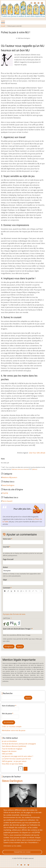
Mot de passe (7, 714)
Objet (5, 580)
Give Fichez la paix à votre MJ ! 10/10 (17, 461)
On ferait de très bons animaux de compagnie (19, 744)
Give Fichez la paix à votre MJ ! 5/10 (10, 461)
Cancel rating (2, 461)
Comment (7, 588)
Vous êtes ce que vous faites (12, 764)
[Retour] (35, 469)
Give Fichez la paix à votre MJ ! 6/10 (11, 461)
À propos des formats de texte (14, 614)
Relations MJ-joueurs (10, 477)
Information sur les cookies (12, 846)
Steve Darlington (8, 485)
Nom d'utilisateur (8, 706)
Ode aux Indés (7, 754)
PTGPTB (5, 493)
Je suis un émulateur (10, 741)
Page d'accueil (8, 559)
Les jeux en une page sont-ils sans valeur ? (18, 756)
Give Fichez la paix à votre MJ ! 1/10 (3, 461)
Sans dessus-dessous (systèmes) (14, 746)
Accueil (3, 26)
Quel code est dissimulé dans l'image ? (17, 629)
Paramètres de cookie (22, 852)
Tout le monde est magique (12, 749)
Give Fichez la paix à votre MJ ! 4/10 (8, 461)
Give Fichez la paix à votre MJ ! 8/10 (14, 461)
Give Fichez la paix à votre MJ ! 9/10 (16, 461)
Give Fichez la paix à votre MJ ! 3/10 (6, 461)
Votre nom (7, 539)
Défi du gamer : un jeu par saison (14, 761)
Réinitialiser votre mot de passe (14, 730)
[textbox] (23, 602)
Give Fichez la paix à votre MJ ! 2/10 (5, 461)
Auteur (5, 567)
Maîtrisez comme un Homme (20, 469)
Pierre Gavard (7, 501)
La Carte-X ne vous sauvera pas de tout (16, 759)
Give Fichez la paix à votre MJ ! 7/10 (13, 461)
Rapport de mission (9, 751)
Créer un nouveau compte (12, 727)
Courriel (6, 547)
